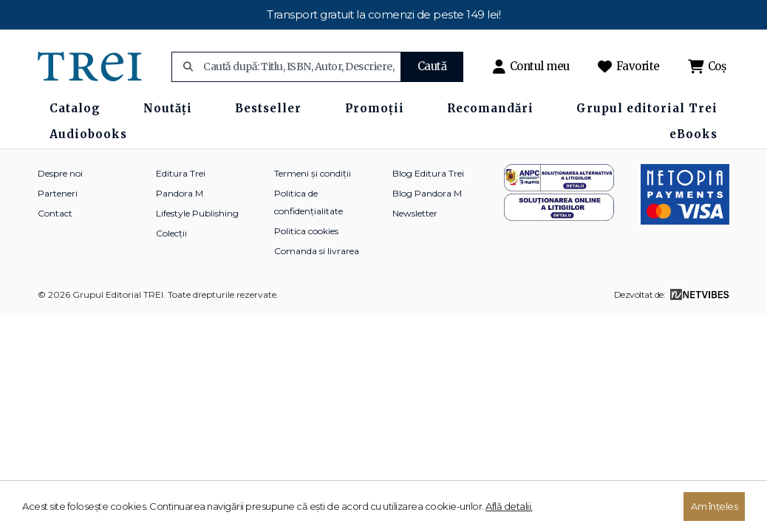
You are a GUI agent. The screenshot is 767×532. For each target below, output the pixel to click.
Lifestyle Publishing (197, 213)
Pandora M (180, 193)
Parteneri (58, 193)
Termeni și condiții (313, 173)
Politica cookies (306, 231)
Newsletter (415, 213)
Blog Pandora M (427, 193)
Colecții (171, 233)
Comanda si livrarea (317, 251)
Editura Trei (181, 173)
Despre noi (60, 173)
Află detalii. (509, 506)
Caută (432, 66)
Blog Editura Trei (428, 173)
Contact (55, 213)
